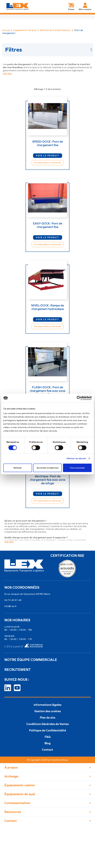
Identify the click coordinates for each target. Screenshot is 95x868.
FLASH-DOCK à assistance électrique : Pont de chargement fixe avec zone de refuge (47, 478)
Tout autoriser (77, 468)
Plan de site (48, 718)
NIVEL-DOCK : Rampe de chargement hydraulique (48, 307)
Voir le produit (48, 156)
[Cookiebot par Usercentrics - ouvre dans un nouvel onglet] (79, 398)
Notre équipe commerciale (31, 660)
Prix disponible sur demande (48, 163)
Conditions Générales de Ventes (47, 724)
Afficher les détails (76, 458)
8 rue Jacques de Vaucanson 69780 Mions (27, 594)
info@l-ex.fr (11, 606)
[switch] (32, 446)
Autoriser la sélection (48, 468)
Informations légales (48, 705)
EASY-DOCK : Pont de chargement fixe (48, 225)
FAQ (48, 737)
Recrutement (18, 670)
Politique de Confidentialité (48, 730)
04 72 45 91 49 (13, 600)
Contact (47, 750)
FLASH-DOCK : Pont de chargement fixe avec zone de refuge (47, 391)
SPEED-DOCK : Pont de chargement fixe (48, 143)
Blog (48, 743)
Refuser (18, 468)
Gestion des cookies (48, 711)
